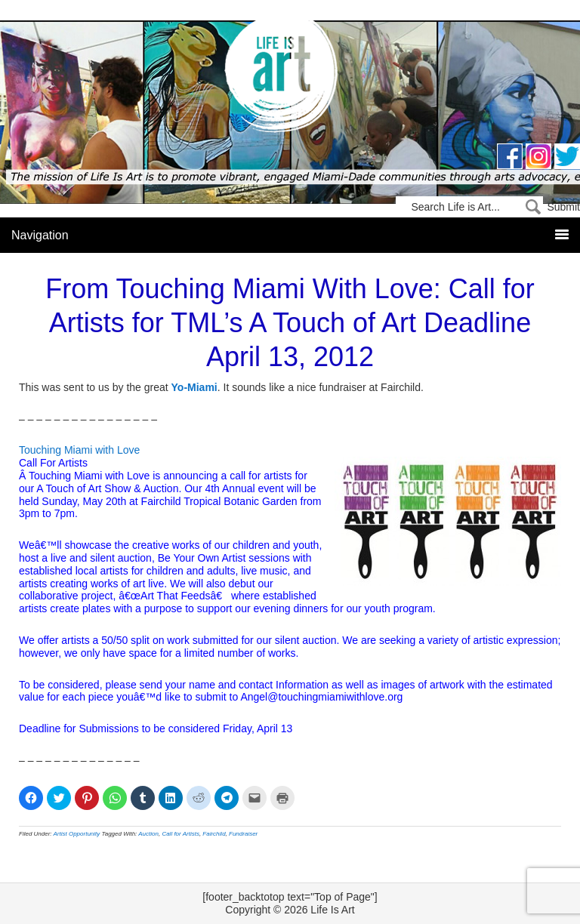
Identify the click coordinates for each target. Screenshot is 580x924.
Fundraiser (243, 834)
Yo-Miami (194, 387)
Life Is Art (290, 77)
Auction (148, 834)
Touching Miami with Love (79, 450)
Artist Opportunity (77, 834)
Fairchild (214, 834)
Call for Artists (180, 834)
